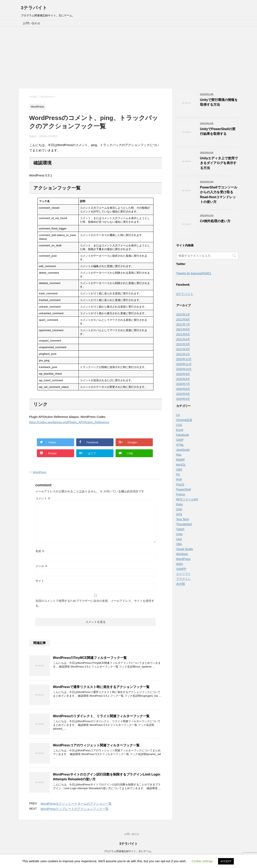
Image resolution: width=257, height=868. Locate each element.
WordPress (40, 472)
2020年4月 (183, 399)
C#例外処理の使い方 (215, 221)
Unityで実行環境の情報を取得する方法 (219, 102)
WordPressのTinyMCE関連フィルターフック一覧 (90, 658)
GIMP (180, 440)
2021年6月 (183, 329)
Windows (182, 554)
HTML (180, 445)
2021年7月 (183, 324)
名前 (40, 551)
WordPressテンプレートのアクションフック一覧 (75, 809)
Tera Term (183, 519)
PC (178, 475)
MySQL (181, 465)
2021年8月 (183, 319)
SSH (179, 509)
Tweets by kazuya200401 (194, 273)
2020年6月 (183, 389)
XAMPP (181, 569)
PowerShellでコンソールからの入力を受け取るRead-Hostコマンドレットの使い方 (219, 195)
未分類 (181, 584)
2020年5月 (183, 394)
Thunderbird (184, 524)
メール (42, 566)
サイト (40, 581)
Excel (180, 430)
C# (178, 415)
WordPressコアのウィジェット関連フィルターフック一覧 (96, 745)
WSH (180, 564)
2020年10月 (184, 369)
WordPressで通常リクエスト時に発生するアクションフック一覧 (101, 687)
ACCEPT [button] (226, 861)
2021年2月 (183, 349)
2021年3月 (183, 344)
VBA (179, 544)
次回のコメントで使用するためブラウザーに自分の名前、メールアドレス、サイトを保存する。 (95, 603)
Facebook (183, 435)
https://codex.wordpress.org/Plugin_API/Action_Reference (69, 422)
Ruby (180, 504)
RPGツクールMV (187, 499)
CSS (179, 425)
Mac (179, 455)
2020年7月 (183, 384)
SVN (179, 514)
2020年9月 (183, 374)
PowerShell (184, 489)
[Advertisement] (129, 58)
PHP (179, 480)
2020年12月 (184, 359)
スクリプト (183, 574)
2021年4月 (183, 339)
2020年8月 (183, 379)
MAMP (181, 460)
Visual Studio (185, 549)
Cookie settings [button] (202, 861)
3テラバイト (34, 8)
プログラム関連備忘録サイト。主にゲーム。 (129, 851)
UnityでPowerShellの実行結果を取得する (218, 131)
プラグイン (183, 579)
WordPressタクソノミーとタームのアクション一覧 (76, 804)
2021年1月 (183, 354)
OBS (179, 470)
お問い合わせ (32, 23)
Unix (179, 539)
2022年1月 (183, 314)
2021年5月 (183, 334)
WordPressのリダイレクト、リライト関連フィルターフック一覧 (101, 716)
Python (181, 494)
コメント (43, 498)
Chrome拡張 (184, 420)
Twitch (180, 529)
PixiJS (180, 484)
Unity (180, 534)
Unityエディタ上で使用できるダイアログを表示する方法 (219, 163)
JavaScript (183, 450)
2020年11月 (184, 364)
